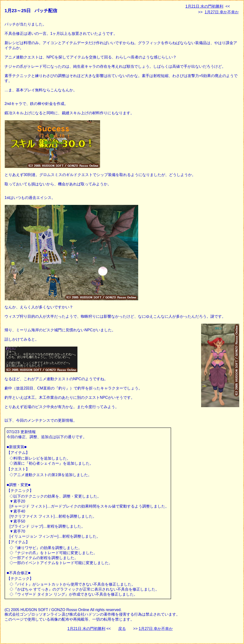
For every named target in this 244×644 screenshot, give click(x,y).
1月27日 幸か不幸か (222, 12)
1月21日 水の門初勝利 (204, 6)
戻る (122, 629)
